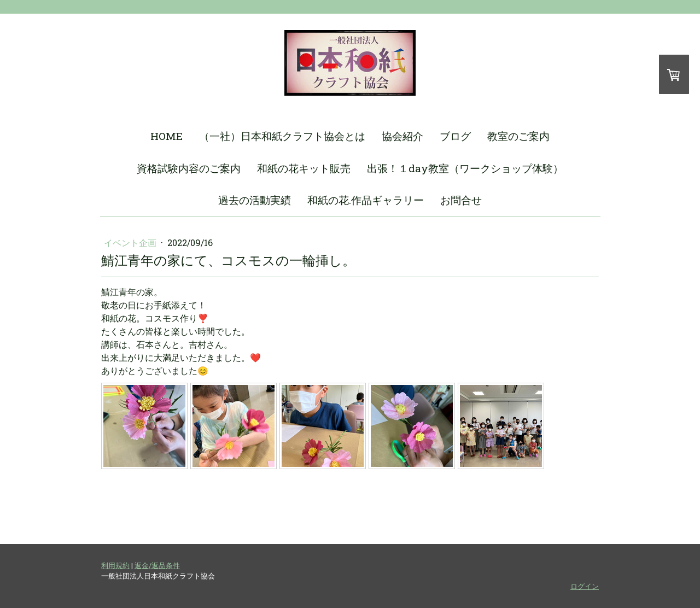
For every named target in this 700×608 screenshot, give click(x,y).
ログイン (585, 586)
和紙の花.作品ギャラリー (366, 200)
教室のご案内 (518, 136)
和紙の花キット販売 (304, 168)
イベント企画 (131, 242)
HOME (167, 136)
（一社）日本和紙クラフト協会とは (282, 136)
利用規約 (115, 565)
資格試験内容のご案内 (189, 168)
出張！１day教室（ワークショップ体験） (465, 168)
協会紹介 (402, 136)
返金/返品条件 (157, 565)
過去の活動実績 (255, 200)
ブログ (455, 136)
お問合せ (461, 200)
